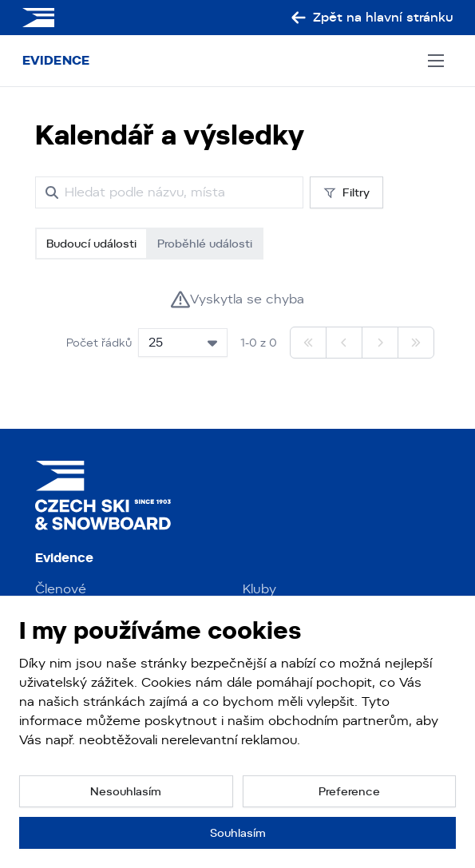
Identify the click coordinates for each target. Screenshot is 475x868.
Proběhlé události (205, 244)
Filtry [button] (346, 193)
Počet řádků (99, 343)
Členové (61, 589)
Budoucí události (91, 244)
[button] (126, 791)
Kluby (259, 589)
